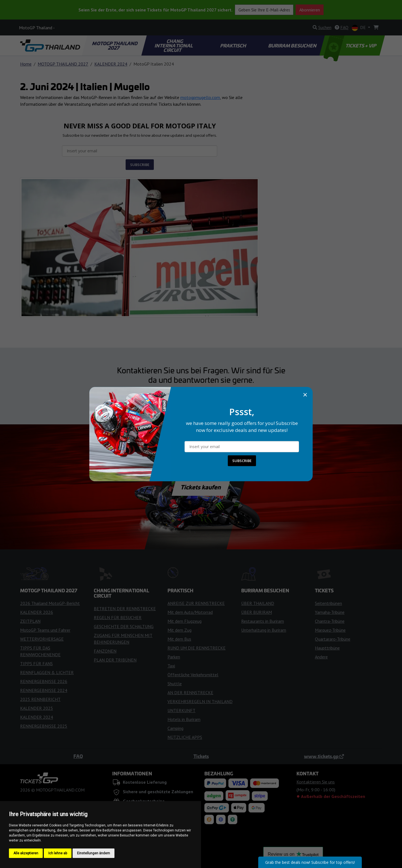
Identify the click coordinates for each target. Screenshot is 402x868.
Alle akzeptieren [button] (26, 853)
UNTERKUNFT (181, 710)
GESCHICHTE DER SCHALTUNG (124, 626)
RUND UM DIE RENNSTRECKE (197, 648)
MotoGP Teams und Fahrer (45, 630)
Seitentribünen (328, 603)
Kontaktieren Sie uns (201, 395)
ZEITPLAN (30, 621)
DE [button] (359, 28)
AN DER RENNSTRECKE (190, 693)
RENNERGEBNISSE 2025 (44, 726)
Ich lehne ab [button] (58, 853)
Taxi (171, 666)
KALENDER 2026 (37, 612)
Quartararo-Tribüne (333, 639)
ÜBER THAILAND (258, 603)
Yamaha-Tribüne (330, 612)
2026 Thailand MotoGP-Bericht (50, 603)
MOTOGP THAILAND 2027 (115, 45)
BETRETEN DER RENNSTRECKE (125, 609)
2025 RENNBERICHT (40, 699)
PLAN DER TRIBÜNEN (115, 660)
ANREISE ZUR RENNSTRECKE (196, 603)
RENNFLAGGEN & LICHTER (47, 672)
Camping (175, 728)
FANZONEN (105, 651)
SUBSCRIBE (140, 165)
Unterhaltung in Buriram (264, 630)
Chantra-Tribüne (330, 621)
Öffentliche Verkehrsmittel (193, 675)
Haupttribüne (327, 648)
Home (26, 64)
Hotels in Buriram (184, 719)
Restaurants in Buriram (263, 621)
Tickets (201, 756)
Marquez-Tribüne (330, 630)
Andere (321, 657)
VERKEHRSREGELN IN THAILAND (200, 701)
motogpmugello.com (200, 97)
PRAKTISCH (233, 45)
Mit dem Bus (179, 639)
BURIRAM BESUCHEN (293, 45)
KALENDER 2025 (37, 708)
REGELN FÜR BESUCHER (118, 617)
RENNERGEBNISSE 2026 (44, 681)
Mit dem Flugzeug (185, 621)
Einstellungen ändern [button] (94, 853)
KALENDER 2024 (111, 64)
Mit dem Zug (180, 630)
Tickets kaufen (201, 487)
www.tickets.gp (324, 756)
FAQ (78, 756)
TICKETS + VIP (350, 45)
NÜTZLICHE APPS (185, 737)
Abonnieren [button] (310, 10)
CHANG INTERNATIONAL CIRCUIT (174, 45)
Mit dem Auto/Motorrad (190, 612)
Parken (174, 657)
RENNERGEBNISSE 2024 (44, 690)
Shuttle (175, 684)
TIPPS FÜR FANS (36, 663)
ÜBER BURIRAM (257, 612)
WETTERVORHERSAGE (42, 639)
